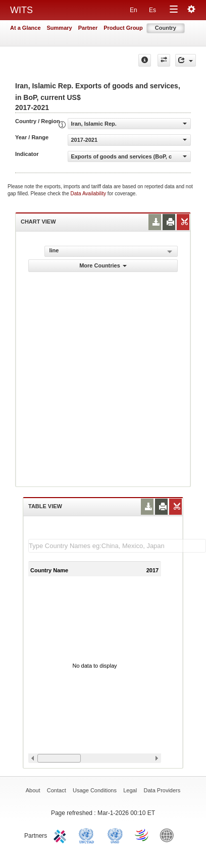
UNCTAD (88, 835)
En (134, 10)
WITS (21, 10)
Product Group (123, 28)
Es (152, 10)
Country (166, 28)
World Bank (169, 835)
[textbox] (117, 546)
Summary (60, 28)
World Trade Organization (142, 835)
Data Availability (89, 194)
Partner (88, 28)
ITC (62, 835)
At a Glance (25, 28)
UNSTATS (115, 835)
